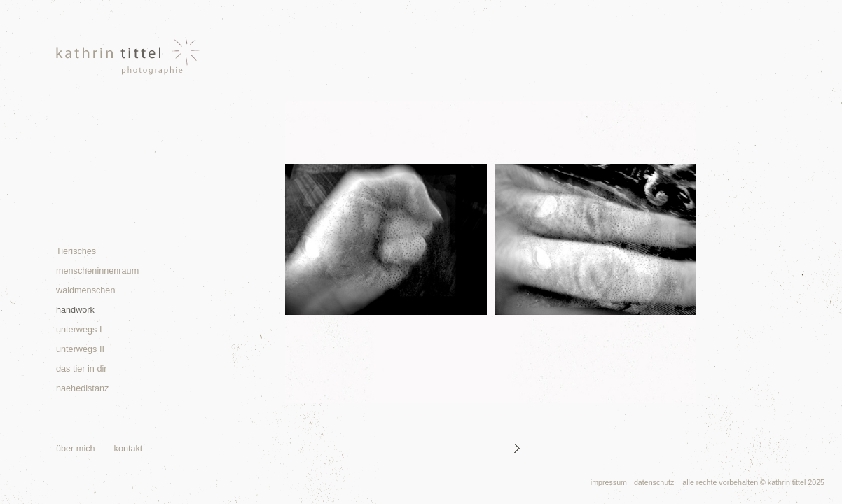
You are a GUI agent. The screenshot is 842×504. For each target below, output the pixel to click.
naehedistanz (82, 388)
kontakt (129, 449)
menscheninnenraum (97, 271)
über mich (76, 449)
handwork (75, 310)
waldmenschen (85, 290)
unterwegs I (79, 330)
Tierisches (76, 251)
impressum (609, 482)
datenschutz (654, 482)
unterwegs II (80, 349)
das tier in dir (81, 369)
